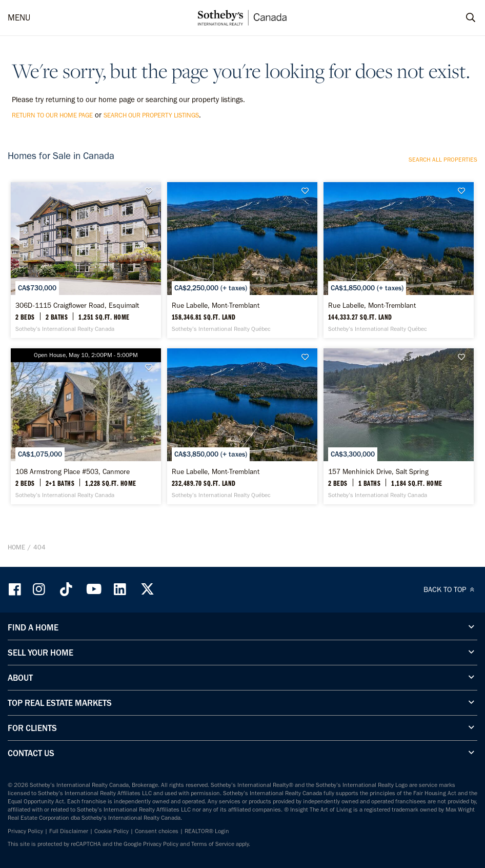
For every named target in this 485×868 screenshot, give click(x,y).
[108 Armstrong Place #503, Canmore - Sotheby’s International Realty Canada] (86, 426)
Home (16, 547)
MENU (19, 17)
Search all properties (443, 160)
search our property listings (151, 115)
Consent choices (157, 831)
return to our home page (52, 115)
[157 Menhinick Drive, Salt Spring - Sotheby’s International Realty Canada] (399, 426)
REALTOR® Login (207, 831)
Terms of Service (213, 844)
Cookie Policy (112, 831)
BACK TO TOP (450, 589)
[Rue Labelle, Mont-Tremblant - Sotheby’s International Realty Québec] (242, 260)
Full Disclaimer (69, 831)
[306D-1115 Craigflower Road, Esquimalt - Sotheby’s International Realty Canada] (86, 260)
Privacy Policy (25, 831)
